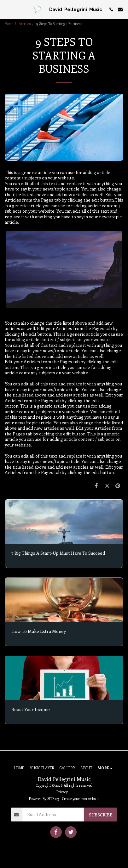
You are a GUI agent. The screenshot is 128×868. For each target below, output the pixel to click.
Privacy (62, 792)
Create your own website (81, 799)
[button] (7, 9)
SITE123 (53, 799)
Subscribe (101, 815)
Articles (25, 24)
